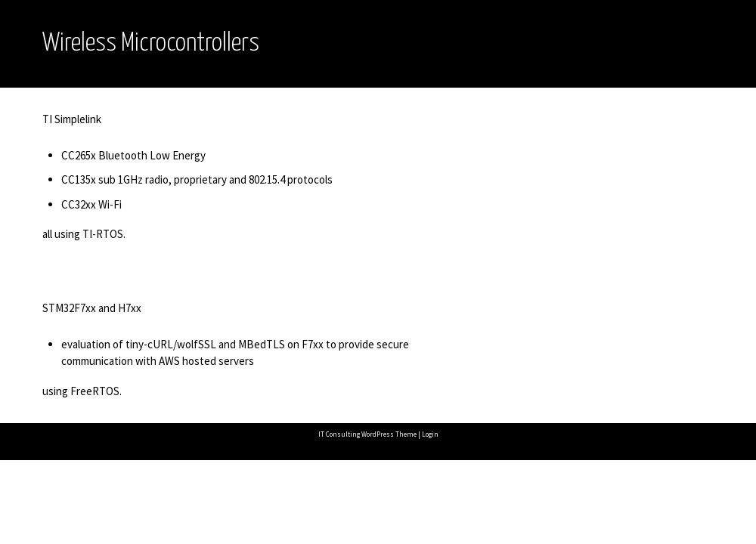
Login (430, 434)
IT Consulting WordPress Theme (367, 434)
